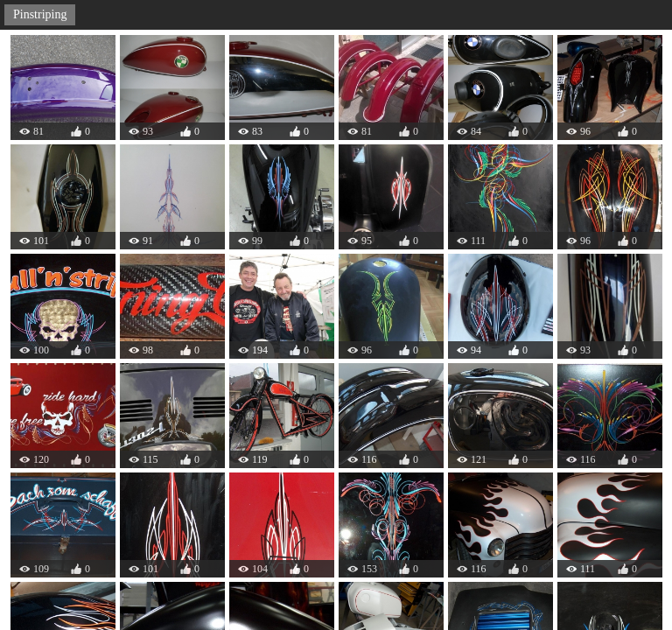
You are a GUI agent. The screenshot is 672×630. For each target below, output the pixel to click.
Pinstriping (40, 14)
